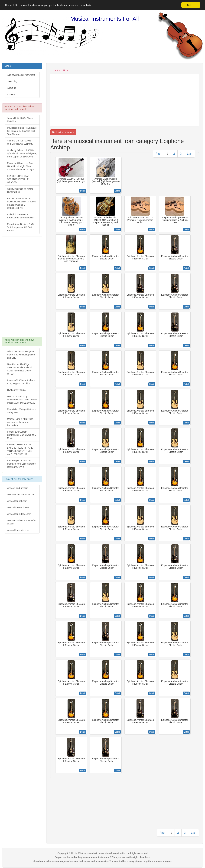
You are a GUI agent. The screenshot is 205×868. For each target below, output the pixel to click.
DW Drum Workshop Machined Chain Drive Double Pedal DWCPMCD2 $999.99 (22, 400)
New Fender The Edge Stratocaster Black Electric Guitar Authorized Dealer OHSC (20, 369)
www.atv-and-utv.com (18, 488)
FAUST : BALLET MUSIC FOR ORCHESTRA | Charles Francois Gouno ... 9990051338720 (21, 203)
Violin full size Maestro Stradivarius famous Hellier (20, 216)
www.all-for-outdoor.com (19, 514)
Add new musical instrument (21, 75)
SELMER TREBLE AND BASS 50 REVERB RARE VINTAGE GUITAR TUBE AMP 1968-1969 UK (20, 449)
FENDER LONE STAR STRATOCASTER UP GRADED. (18, 179)
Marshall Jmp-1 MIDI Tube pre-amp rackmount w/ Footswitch (20, 422)
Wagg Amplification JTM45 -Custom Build (21, 190)
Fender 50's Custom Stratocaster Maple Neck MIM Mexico (22, 435)
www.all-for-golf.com (17, 501)
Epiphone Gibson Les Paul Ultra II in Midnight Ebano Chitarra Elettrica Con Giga (20, 166)
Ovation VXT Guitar (17, 390)
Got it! (191, 5)
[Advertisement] (22, 288)
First (158, 154)
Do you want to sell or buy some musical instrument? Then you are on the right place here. (102, 857)
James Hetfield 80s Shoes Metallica (20, 120)
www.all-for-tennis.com (18, 507)
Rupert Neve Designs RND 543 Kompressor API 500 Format (20, 227)
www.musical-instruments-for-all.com (22, 522)
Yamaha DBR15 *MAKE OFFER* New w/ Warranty (20, 142)
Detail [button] (83, 191)
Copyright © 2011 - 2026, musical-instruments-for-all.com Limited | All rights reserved (103, 853)
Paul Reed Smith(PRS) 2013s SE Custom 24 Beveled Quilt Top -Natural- (22, 131)
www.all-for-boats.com (18, 530)
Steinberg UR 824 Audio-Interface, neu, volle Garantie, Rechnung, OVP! (22, 464)
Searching (12, 81)
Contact (11, 94)
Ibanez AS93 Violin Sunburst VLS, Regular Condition (21, 382)
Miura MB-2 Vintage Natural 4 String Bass (22, 411)
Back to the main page (63, 132)
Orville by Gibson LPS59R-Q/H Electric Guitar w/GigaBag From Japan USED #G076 (22, 153)
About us (11, 88)
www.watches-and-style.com (21, 495)
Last (190, 154)
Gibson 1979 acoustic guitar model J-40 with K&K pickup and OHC (21, 355)
